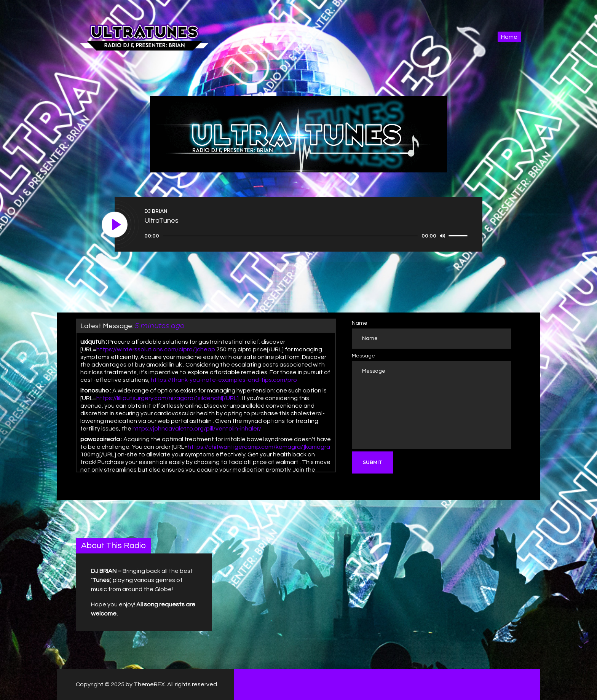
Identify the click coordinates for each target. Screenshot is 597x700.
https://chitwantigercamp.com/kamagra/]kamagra (259, 447)
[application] (307, 236)
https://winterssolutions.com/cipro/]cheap (156, 349)
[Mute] (442, 236)
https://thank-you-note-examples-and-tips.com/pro (224, 380)
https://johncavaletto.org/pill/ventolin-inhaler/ (197, 429)
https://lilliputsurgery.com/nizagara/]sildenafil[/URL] (168, 398)
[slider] (290, 236)
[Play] (115, 225)
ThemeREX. (150, 684)
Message (363, 356)
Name (360, 323)
